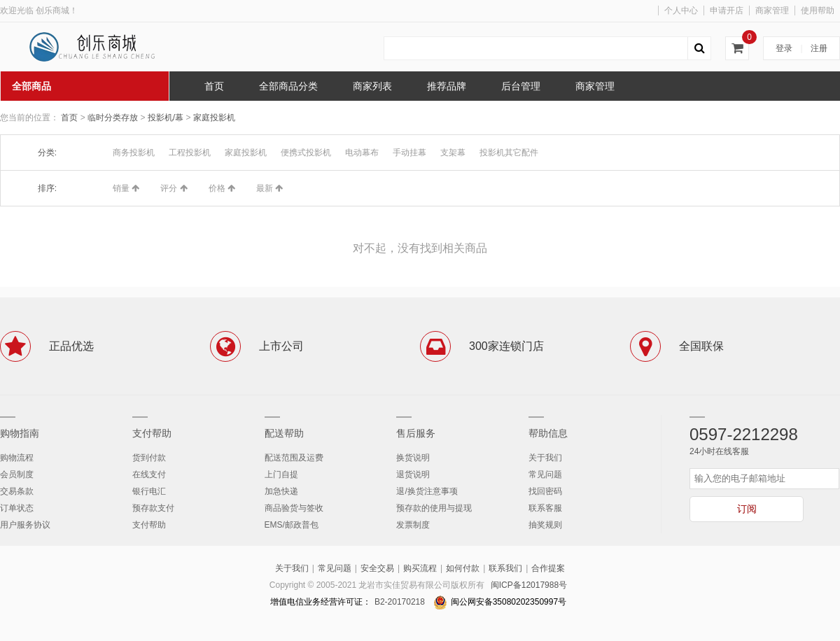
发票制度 (413, 525)
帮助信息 (548, 433)
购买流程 (420, 568)
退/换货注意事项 (427, 491)
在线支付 (149, 474)
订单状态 (17, 508)
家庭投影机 (214, 118)
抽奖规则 (545, 525)
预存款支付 (153, 508)
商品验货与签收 (294, 508)
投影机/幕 (167, 118)
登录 (784, 48)
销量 (126, 188)
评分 (174, 188)
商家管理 (772, 10)
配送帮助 (284, 433)
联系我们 (505, 568)
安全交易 (377, 568)
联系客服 (545, 508)
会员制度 (17, 474)
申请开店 (727, 10)
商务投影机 (134, 153)
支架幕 (453, 153)
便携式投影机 (306, 153)
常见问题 (545, 474)
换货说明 (413, 458)
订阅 (747, 509)
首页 (69, 118)
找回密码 (545, 491)
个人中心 (681, 10)
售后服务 (416, 433)
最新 (269, 188)
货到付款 (149, 458)
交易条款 (17, 491)
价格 (222, 188)
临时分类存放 (114, 118)
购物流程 (17, 458)
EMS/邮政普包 (292, 525)
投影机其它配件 (509, 153)
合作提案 (548, 568)
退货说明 (413, 474)
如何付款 (463, 568)
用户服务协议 (25, 525)
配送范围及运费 (294, 458)
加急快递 (281, 491)
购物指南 (20, 433)
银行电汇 (149, 491)
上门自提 (281, 474)
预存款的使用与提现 (434, 508)
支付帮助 (152, 433)
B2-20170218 (400, 602)
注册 (819, 48)
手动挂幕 (409, 153)
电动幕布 (362, 153)
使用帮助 (818, 10)
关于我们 (545, 458)
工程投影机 (190, 153)
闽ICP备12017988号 (529, 585)
